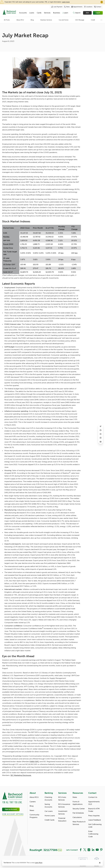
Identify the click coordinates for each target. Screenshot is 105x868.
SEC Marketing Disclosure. (21, 775)
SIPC (37, 762)
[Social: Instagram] (89, 850)
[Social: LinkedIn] (93, 850)
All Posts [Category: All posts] (7, 20)
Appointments (77, 7)
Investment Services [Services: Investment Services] (63, 813)
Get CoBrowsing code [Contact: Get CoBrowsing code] (95, 826)
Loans (32, 13)
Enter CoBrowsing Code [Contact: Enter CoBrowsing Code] (93, 834)
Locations (88, 7)
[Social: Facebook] (81, 850)
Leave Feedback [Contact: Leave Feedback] (95, 820)
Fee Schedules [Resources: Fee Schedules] (78, 813)
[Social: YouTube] (97, 850)
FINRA (32, 762)
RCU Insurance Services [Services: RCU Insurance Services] (64, 806)
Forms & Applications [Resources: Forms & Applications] (78, 803)
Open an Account (11, 809)
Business (57, 13)
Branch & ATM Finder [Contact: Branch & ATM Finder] (94, 810)
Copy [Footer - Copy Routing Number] (60, 850)
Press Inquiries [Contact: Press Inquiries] (94, 816)
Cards (39, 13)
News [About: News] (32, 810)
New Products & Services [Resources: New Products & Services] (79, 823)
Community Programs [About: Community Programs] (34, 816)
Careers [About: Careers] (33, 802)
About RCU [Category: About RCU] (20, 20)
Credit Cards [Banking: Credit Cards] (50, 820)
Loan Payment (57, 7)
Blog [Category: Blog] (32, 20)
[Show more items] (101, 20)
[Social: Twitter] (85, 850)
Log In (98, 13)
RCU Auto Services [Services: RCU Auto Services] (62, 799)
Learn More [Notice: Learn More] (39, 863)
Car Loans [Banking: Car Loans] (49, 811)
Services (47, 13)
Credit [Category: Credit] (93, 20)
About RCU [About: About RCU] (34, 797)
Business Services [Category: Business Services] (46, 20)
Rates (67, 7)
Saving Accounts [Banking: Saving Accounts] (48, 806)
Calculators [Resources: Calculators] (77, 817)
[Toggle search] (77, 13)
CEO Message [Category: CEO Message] (80, 20)
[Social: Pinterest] (101, 850)
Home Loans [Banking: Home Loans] (50, 816)
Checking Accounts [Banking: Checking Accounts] (48, 799)
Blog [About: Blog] (32, 806)
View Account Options (13, 814)
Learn (66, 13)
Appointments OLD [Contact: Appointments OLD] (94, 803)
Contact (98, 7)
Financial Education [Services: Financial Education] (62, 820)
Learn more (66, 2)
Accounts (23, 13)
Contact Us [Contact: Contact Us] (93, 797)
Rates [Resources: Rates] (75, 797)
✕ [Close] (102, 2)
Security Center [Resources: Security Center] (79, 809)
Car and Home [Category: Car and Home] (64, 20)
